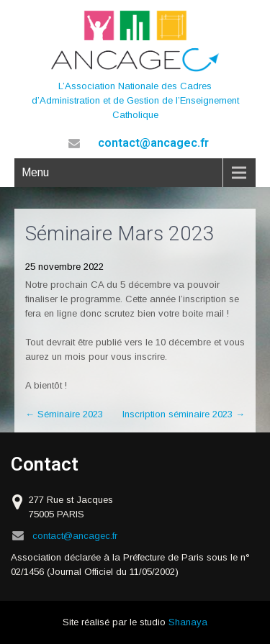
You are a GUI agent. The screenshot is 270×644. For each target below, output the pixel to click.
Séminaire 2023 (64, 414)
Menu (35, 172)
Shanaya (188, 622)
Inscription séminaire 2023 (184, 414)
